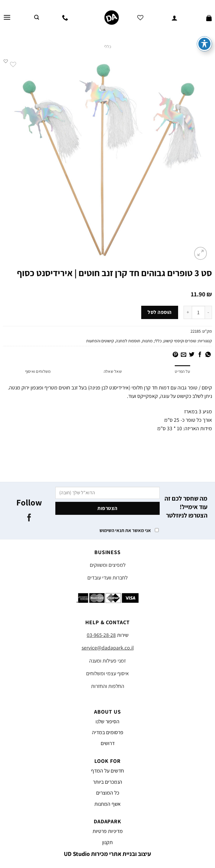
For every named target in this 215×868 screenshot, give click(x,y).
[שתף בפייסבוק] (200, 355)
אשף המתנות (107, 804)
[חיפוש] (37, 17)
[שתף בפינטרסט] (175, 355)
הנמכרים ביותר (107, 782)
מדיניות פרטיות (108, 831)
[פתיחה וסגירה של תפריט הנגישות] (204, 44)
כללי (108, 47)
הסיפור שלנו (107, 721)
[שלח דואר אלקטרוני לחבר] (184, 355)
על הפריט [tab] (182, 372)
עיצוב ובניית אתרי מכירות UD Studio (107, 854)
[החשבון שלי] (174, 18)
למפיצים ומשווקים (108, 565)
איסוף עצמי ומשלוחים (107, 673)
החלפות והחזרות (108, 686)
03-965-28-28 (101, 635)
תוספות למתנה (128, 341)
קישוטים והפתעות (100, 341)
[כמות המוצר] (198, 312)
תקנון (107, 842)
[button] (6, 61)
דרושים (108, 743)
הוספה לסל (160, 312)
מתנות (147, 341)
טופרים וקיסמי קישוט (180, 341)
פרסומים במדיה (108, 732)
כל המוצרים (108, 793)
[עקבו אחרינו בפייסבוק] (29, 518)
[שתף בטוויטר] (192, 355)
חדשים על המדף (107, 771)
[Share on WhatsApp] (208, 355)
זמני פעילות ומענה (107, 661)
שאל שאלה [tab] (113, 372)
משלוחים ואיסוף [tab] (38, 372)
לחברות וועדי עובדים (107, 578)
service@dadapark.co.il (108, 648)
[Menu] (7, 18)
